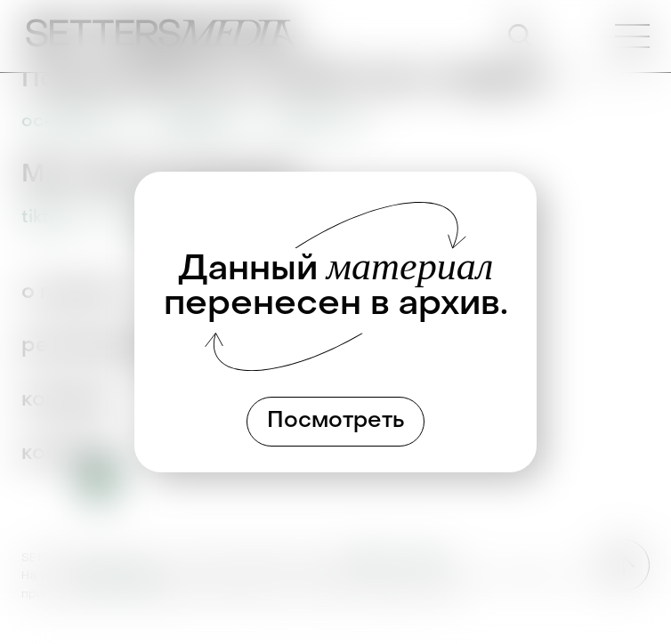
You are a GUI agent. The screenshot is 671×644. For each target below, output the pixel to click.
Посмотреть (336, 422)
